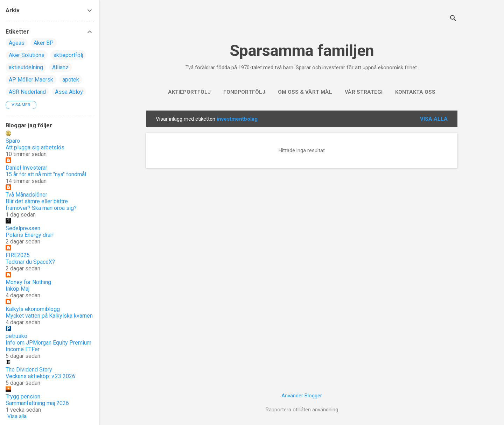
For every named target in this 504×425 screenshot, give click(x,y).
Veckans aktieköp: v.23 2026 (40, 376)
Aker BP (44, 43)
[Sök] (453, 19)
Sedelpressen (23, 228)
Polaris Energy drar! (30, 235)
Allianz (60, 67)
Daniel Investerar (26, 168)
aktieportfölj (68, 55)
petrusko (16, 336)
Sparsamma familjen (302, 51)
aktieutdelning (26, 67)
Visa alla (434, 119)
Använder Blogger (302, 396)
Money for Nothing (28, 282)
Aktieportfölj (189, 92)
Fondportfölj (244, 92)
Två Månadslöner (26, 195)
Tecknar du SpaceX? (30, 262)
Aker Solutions (27, 55)
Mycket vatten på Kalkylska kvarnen (49, 316)
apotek (71, 80)
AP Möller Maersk (31, 80)
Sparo (13, 141)
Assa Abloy (69, 92)
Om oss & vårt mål (305, 92)
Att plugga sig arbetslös (35, 147)
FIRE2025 (18, 255)
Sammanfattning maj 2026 (37, 403)
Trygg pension (23, 396)
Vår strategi (364, 92)
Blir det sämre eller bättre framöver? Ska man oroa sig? (41, 205)
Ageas (17, 43)
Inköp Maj (17, 289)
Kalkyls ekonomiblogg (33, 309)
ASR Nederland (27, 92)
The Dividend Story (29, 370)
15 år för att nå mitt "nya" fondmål (46, 174)
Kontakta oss (415, 92)
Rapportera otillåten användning (302, 410)
